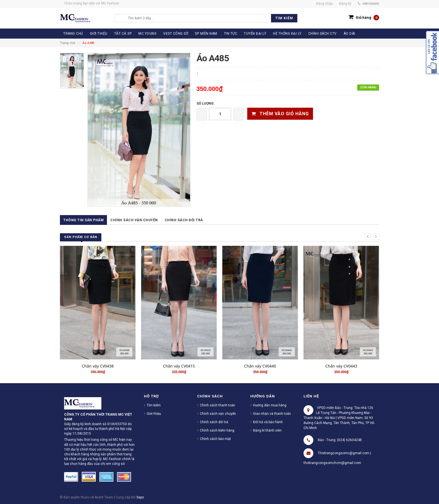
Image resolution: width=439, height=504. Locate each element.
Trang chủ (67, 43)
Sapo (140, 497)
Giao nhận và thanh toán (272, 414)
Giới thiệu (154, 414)
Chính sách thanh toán (218, 405)
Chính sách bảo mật (215, 439)
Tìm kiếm (154, 405)
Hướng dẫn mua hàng (270, 405)
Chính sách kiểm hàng (217, 430)
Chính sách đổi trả (184, 220)
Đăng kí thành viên (267, 430)
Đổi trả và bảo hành (268, 422)
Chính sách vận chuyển (134, 220)
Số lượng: (206, 103)
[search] (211, 18)
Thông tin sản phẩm (83, 220)
